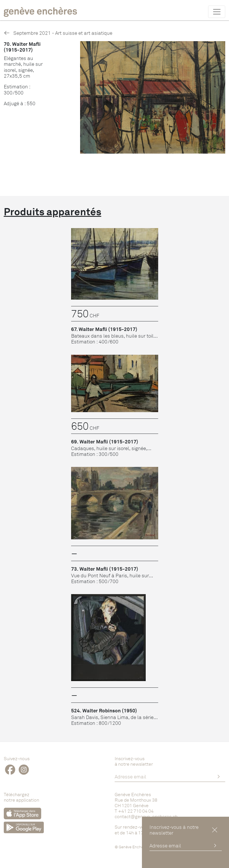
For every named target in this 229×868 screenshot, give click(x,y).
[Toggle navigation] (217, 12)
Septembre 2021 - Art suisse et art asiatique (58, 33)
